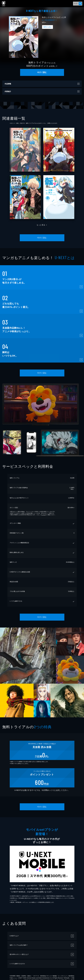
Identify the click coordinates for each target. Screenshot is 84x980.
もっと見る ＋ (42, 225)
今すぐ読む (42, 72)
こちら (44, 515)
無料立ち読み (47, 27)
